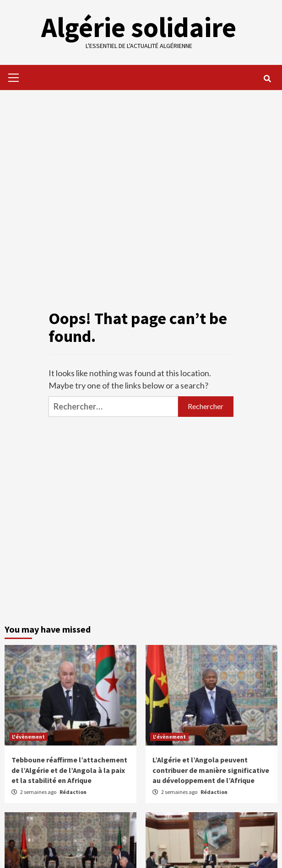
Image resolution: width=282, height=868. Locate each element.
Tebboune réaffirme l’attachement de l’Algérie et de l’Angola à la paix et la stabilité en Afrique (69, 770)
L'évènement (28, 737)
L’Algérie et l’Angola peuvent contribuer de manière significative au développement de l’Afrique (211, 770)
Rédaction (73, 792)
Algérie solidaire (139, 27)
